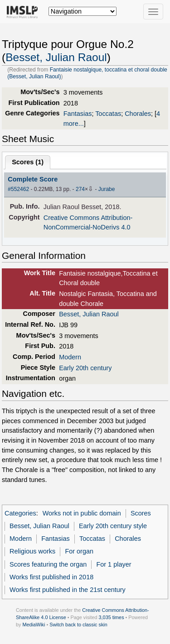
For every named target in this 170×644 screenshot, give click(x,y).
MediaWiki (34, 625)
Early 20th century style (113, 526)
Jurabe (107, 189)
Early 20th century (85, 368)
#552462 (18, 189)
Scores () (28, 162)
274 (80, 189)
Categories (20, 513)
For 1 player (114, 564)
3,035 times (112, 617)
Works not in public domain (82, 513)
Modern (70, 357)
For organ (79, 551)
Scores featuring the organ (48, 564)
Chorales (138, 114)
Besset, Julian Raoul (56, 57)
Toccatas (108, 114)
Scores (141, 513)
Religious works (32, 551)
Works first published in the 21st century (68, 590)
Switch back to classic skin (78, 625)
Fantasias (78, 114)
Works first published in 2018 (51, 577)
